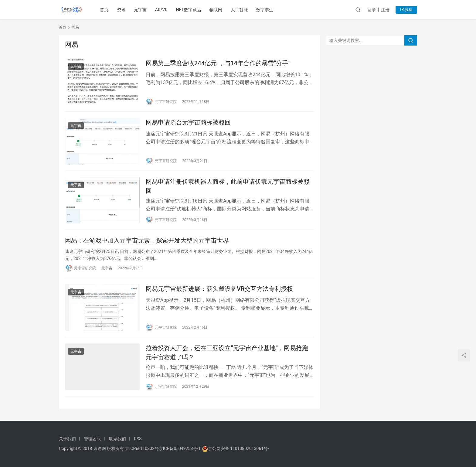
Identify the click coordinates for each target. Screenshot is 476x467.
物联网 (216, 10)
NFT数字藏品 (189, 10)
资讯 (121, 10)
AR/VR (161, 10)
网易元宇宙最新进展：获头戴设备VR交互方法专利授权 (219, 289)
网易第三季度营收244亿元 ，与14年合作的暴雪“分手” (218, 63)
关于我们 (67, 439)
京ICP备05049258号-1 (180, 448)
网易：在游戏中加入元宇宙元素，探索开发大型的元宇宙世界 (147, 240)
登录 (372, 10)
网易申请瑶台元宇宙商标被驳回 (188, 122)
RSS (138, 439)
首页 (104, 10)
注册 (385, 10)
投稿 (406, 10)
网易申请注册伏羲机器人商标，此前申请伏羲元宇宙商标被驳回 (228, 186)
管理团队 (92, 439)
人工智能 (239, 10)
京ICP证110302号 (142, 448)
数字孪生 (265, 10)
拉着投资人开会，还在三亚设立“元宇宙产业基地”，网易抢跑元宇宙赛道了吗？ (227, 352)
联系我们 (117, 439)
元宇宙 (140, 10)
